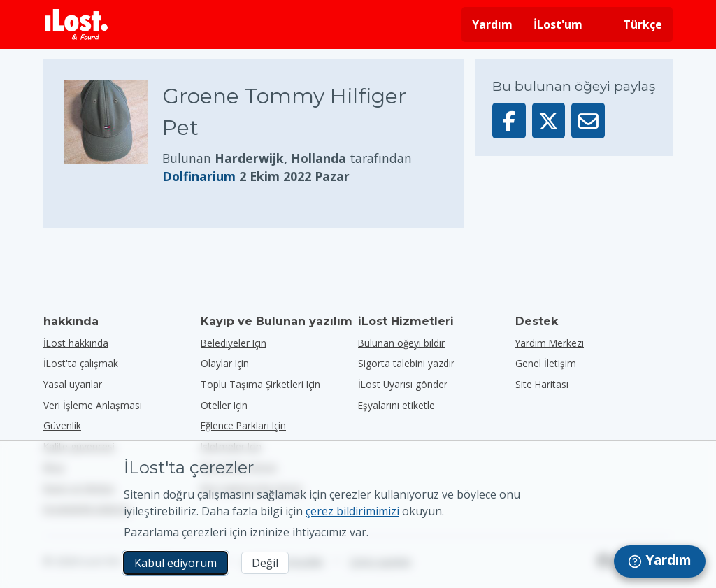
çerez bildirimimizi (352, 511)
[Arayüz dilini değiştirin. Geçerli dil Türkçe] (633, 24)
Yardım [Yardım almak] (492, 24)
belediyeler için (234, 343)
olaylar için (225, 363)
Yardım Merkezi (550, 343)
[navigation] (660, 561)
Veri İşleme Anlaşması (93, 405)
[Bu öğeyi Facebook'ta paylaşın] (509, 121)
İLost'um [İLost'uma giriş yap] (558, 24)
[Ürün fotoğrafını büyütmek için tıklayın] (113, 133)
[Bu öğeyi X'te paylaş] (549, 121)
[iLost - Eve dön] (76, 24)
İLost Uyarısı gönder (403, 384)
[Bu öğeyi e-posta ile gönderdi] (588, 121)
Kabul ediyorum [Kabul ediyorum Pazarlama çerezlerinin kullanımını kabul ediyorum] (176, 563)
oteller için (224, 405)
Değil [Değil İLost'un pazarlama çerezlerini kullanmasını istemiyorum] (265, 563)
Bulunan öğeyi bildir (401, 343)
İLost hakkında (76, 343)
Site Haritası (542, 384)
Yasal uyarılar (73, 384)
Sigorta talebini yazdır (406, 363)
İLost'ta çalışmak (81, 363)
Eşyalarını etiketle (396, 405)
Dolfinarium (199, 176)
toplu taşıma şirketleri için (260, 384)
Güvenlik (62, 425)
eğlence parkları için (243, 425)
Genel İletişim (546, 363)
